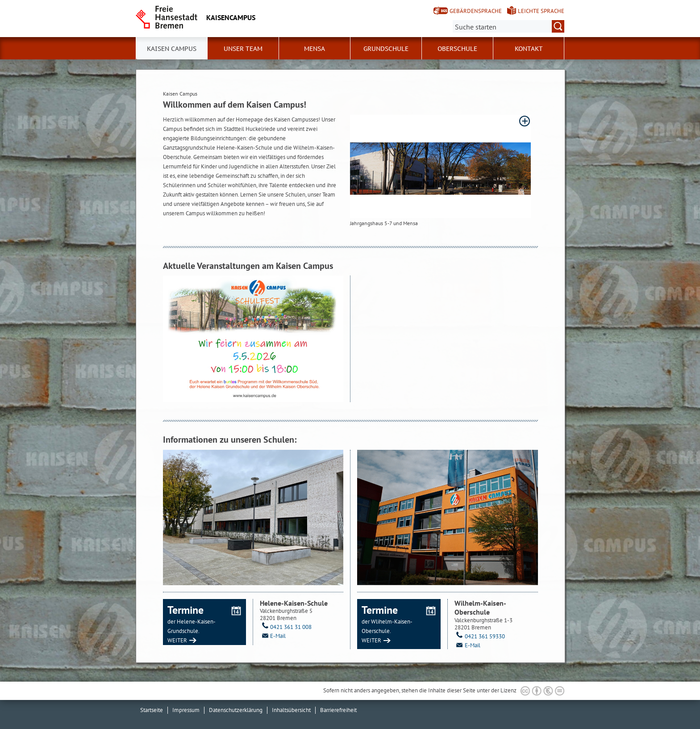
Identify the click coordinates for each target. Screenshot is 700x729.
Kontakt (529, 49)
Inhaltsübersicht (291, 710)
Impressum (186, 710)
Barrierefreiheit (338, 710)
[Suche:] (508, 26)
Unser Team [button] (243, 49)
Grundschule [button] (386, 49)
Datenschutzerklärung (236, 710)
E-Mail (273, 636)
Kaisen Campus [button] (172, 49)
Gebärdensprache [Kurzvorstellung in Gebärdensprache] (476, 11)
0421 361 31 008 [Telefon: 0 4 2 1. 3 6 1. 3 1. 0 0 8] (286, 627)
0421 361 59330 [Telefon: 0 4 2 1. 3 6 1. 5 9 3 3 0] (480, 636)
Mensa (315, 49)
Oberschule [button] (457, 49)
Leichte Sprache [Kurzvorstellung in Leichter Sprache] (541, 11)
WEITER (177, 640)
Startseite (152, 710)
